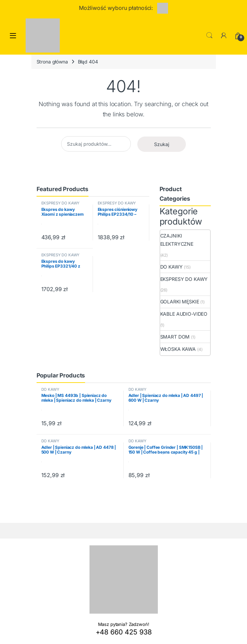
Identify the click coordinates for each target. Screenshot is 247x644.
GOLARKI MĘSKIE (180, 302)
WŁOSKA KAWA (178, 349)
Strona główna (52, 62)
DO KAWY (171, 267)
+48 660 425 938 (124, 632)
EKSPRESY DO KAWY (61, 203)
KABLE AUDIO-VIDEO (184, 314)
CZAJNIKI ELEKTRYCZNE (177, 240)
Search (209, 35)
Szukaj (162, 144)
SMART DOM (175, 337)
